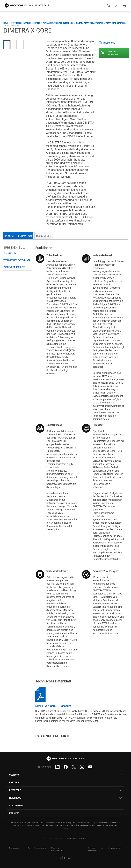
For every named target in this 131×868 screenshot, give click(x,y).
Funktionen (10, 254)
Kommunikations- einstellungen (96, 849)
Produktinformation (18, 236)
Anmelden (117, 5)
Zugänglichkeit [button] (115, 848)
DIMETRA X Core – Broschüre (53, 706)
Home (6, 23)
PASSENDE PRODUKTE (14, 267)
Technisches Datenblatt (17, 260)
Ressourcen (44, 236)
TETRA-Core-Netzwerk (116, 23)
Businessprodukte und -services (26, 23)
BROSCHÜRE (109, 43)
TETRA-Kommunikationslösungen (58, 23)
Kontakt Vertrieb (113, 53)
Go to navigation (125, 5)
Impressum (14, 848)
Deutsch (65, 858)
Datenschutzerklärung (37, 848)
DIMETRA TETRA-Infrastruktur (89, 23)
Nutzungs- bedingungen (57, 849)
